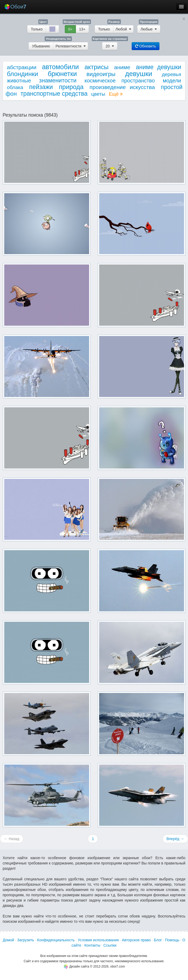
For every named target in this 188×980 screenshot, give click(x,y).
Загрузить (26, 940)
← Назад (12, 839)
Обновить (146, 46)
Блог (158, 940)
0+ (70, 29)
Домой (8, 940)
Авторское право (136, 940)
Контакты (92, 945)
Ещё (116, 94)
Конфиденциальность (56, 940)
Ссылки (110, 945)
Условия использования (98, 940)
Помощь (172, 940)
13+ (82, 29)
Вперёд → (175, 839)
